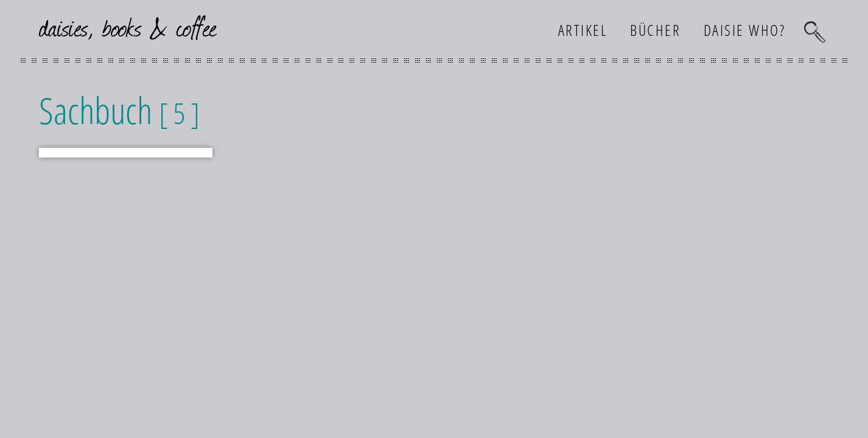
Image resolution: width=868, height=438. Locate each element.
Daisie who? (745, 30)
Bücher (655, 30)
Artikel (583, 30)
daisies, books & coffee (128, 26)
